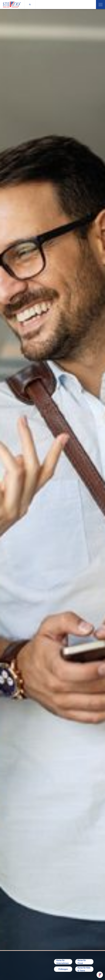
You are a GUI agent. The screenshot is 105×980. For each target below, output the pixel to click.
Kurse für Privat (82, 962)
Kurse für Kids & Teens (84, 969)
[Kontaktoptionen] (100, 975)
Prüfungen (63, 969)
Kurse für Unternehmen (63, 962)
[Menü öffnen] (100, 5)
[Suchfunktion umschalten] (30, 5)
